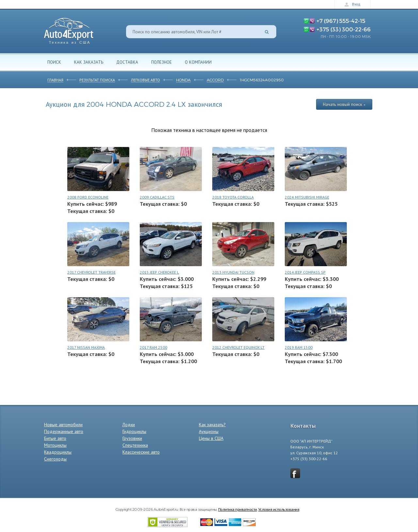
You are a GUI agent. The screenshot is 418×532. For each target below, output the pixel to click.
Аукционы (209, 431)
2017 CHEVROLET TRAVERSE (91, 272)
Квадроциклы (58, 452)
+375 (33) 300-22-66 (344, 29)
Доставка (127, 62)
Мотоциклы (55, 445)
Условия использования (279, 509)
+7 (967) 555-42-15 (341, 21)
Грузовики (132, 438)
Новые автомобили (63, 425)
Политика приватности (238, 509)
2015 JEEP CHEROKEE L (159, 272)
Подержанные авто (64, 431)
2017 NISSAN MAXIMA (86, 347)
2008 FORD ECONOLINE (88, 197)
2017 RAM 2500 (153, 347)
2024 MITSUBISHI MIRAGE (307, 197)
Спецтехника (135, 445)
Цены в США (211, 438)
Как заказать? (212, 425)
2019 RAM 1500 (299, 347)
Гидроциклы (134, 431)
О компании (198, 62)
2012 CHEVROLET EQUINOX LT (238, 347)
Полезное (161, 62)
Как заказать (89, 62)
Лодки (129, 425)
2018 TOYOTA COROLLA (233, 197)
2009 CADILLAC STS (157, 197)
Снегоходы (55, 459)
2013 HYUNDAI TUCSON (233, 272)
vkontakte (295, 473)
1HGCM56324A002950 (262, 80)
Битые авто (55, 438)
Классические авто (141, 452)
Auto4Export (69, 29)
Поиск (54, 62)
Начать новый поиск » (344, 104)
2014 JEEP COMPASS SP (305, 272)
